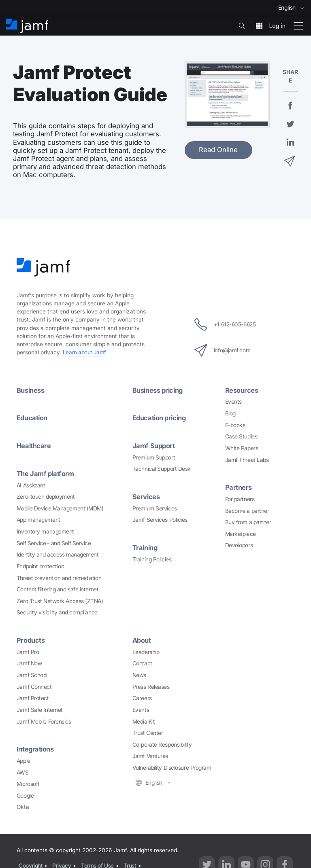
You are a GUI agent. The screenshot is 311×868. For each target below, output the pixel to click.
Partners (239, 487)
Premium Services (155, 507)
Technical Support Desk (162, 468)
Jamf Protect (33, 697)
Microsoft (28, 782)
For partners (240, 498)
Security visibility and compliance (57, 611)
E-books (235, 424)
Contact (142, 662)
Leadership (146, 650)
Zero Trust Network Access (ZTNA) (60, 600)
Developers (239, 545)
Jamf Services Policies (160, 519)
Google (25, 794)
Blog (230, 413)
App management (38, 519)
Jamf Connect (34, 685)
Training (145, 546)
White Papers (242, 448)
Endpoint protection (40, 565)
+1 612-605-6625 (225, 324)
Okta (23, 805)
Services (146, 496)
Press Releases (151, 685)
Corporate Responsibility (162, 743)
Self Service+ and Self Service (54, 542)
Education (32, 417)
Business (31, 390)
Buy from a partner (248, 521)
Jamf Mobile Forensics (44, 720)
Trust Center (148, 732)
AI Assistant (31, 484)
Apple (23, 759)
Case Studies (241, 436)
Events (233, 401)
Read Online (218, 150)
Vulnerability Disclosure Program (172, 766)
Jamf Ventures (150, 755)
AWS (23, 771)
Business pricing (159, 390)
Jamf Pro (28, 650)
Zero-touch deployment (46, 495)
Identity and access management (58, 553)
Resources (242, 390)
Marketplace (241, 533)
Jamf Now (29, 662)
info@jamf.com (222, 350)
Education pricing (160, 417)
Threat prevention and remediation (59, 577)
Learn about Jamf (85, 352)
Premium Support (154, 456)
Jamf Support (154, 445)
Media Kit (144, 720)
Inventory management (45, 530)
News (139, 673)
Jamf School (32, 673)
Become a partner (247, 510)
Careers (142, 697)
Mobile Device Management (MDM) (60, 507)
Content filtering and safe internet (58, 588)
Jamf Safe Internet (40, 708)
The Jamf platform (46, 472)
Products (31, 639)
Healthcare (34, 445)
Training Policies (152, 558)
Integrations (36, 748)
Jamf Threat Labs (247, 459)
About (142, 639)
